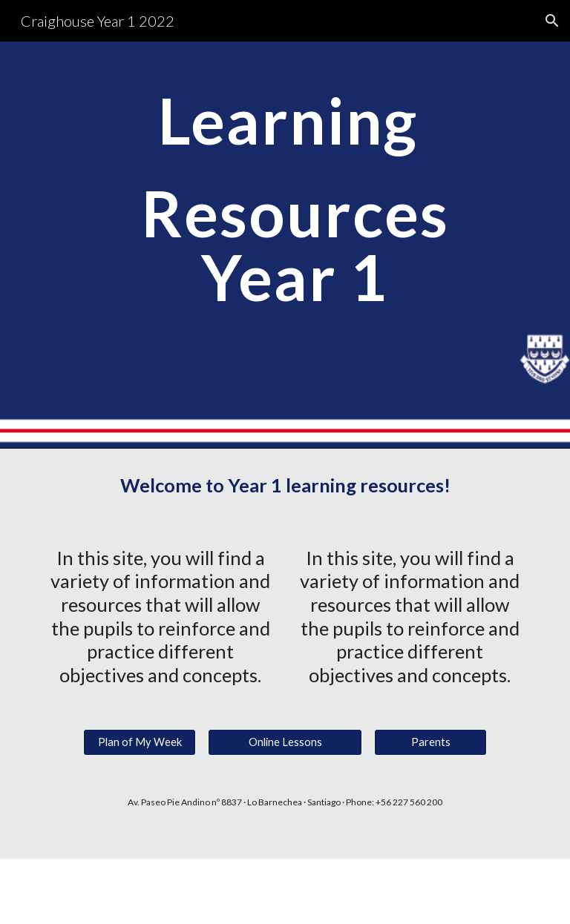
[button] (552, 21)
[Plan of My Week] (139, 742)
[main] (285, 245)
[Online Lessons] (285, 742)
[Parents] (430, 742)
